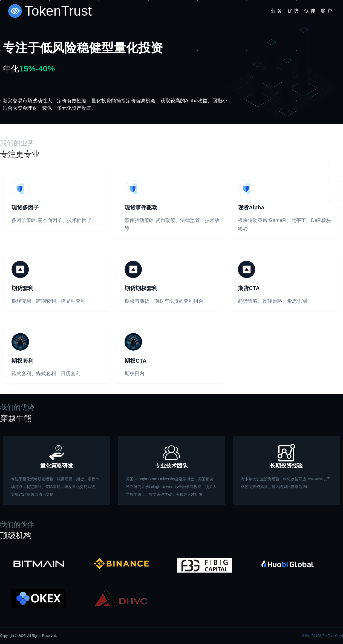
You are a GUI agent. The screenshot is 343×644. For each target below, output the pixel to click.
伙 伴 (310, 11)
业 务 (276, 11)
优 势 (293, 11)
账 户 (326, 11)
